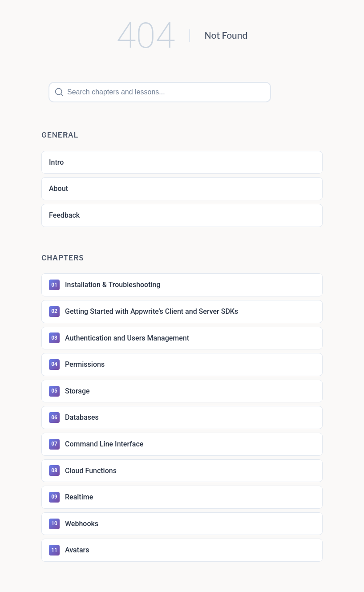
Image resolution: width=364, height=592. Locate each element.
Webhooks (74, 524)
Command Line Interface (96, 444)
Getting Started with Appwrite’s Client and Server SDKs (144, 312)
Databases (74, 418)
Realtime (71, 497)
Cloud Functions (83, 470)
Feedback (64, 215)
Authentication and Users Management (119, 338)
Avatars (69, 550)
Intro (56, 162)
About (59, 189)
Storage (69, 391)
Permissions (77, 365)
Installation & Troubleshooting (105, 285)
